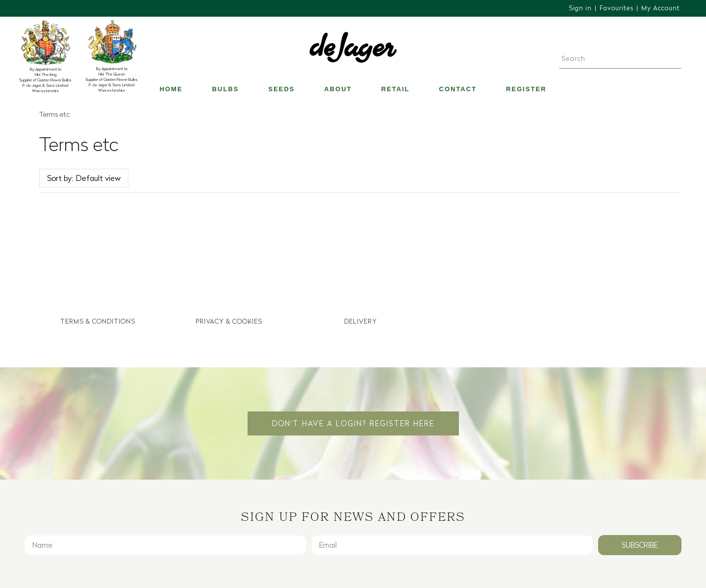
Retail (396, 89)
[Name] (165, 544)
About (338, 89)
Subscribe (640, 544)
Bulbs (225, 89)
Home (171, 89)
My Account (661, 8)
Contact (458, 89)
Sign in (580, 8)
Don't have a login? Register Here (353, 422)
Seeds (281, 89)
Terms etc (55, 114)
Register (526, 89)
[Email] (452, 544)
